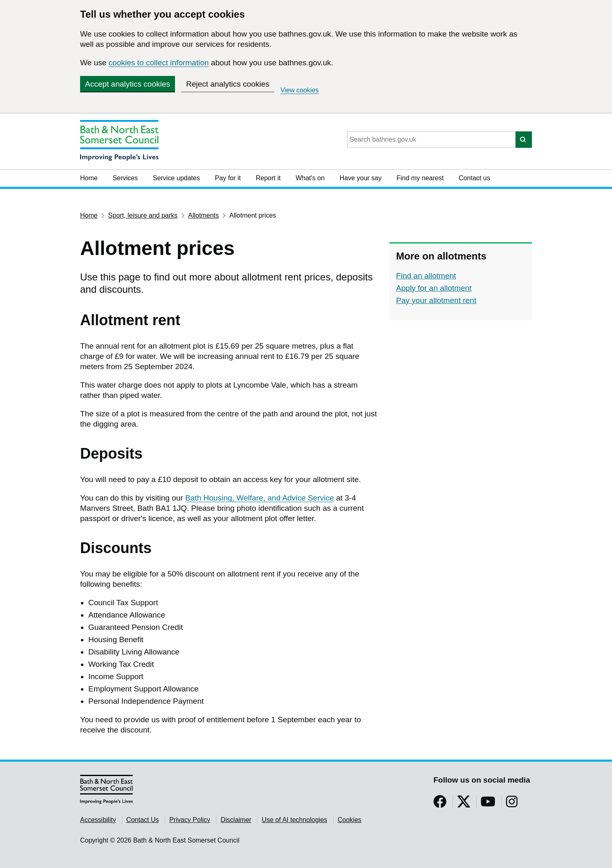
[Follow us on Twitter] (464, 804)
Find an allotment (426, 276)
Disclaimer (236, 820)
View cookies (300, 90)
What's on (310, 178)
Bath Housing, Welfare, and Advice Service (260, 498)
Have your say (361, 178)
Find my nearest (420, 178)
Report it (268, 178)
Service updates (176, 178)
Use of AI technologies (294, 820)
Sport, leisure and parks (143, 215)
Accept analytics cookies (128, 84)
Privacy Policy (190, 820)
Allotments (204, 215)
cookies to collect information (159, 63)
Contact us (474, 178)
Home (89, 178)
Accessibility (98, 820)
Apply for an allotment (434, 288)
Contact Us (143, 820)
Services (125, 178)
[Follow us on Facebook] (440, 804)
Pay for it (228, 178)
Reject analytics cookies (228, 84)
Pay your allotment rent (436, 300)
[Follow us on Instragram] (512, 804)
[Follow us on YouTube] (488, 804)
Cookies (350, 820)
